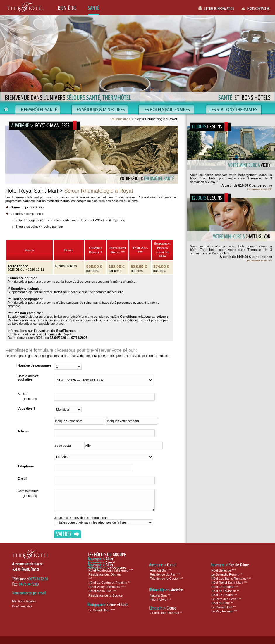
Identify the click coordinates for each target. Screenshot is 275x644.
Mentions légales (24, 601)
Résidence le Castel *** (166, 579)
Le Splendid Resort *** (227, 574)
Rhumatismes (120, 119)
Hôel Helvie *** (160, 600)
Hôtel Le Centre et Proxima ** (109, 583)
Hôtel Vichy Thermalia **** (107, 587)
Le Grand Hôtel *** (102, 610)
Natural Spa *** (161, 595)
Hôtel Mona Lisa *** (102, 591)
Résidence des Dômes (105, 574)
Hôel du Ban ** (160, 570)
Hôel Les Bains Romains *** (231, 579)
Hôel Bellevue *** (224, 570)
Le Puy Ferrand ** (224, 611)
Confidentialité (22, 606)
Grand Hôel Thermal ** (166, 613)
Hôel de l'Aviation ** (225, 591)
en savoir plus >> (260, 189)
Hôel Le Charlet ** (224, 595)
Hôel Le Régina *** (225, 587)
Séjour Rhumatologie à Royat (156, 119)
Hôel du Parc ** (222, 603)
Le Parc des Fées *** (226, 599)
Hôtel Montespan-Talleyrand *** (111, 570)
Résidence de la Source (105, 595)
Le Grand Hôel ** (223, 607)
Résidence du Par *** (165, 574)
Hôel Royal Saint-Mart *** (229, 583)
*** (90, 579)
